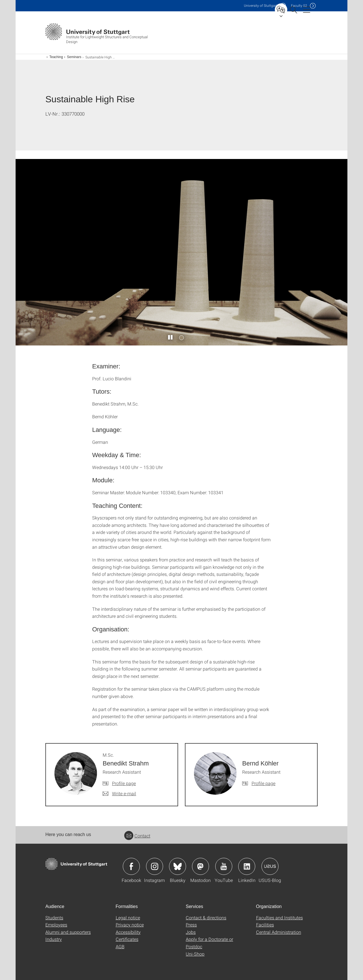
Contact (137, 836)
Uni (261, 6)
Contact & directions (206, 918)
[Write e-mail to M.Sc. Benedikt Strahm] (119, 794)
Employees (56, 925)
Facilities (265, 925)
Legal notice (128, 918)
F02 (299, 6)
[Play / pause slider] (171, 338)
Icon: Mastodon (201, 866)
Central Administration (279, 932)
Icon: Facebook (131, 866)
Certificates (127, 939)
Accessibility (128, 932)
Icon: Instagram (155, 866)
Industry (54, 939)
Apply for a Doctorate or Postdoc (209, 943)
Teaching (56, 57)
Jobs (191, 932)
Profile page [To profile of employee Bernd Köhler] (263, 783)
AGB (120, 946)
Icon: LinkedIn (247, 866)
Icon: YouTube (224, 866)
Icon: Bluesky (178, 866)
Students (54, 918)
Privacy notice (130, 925)
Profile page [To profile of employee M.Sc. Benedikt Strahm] (124, 783)
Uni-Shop (195, 954)
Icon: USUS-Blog (270, 866)
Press (191, 925)
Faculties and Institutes (279, 918)
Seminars (74, 57)
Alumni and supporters (68, 932)
